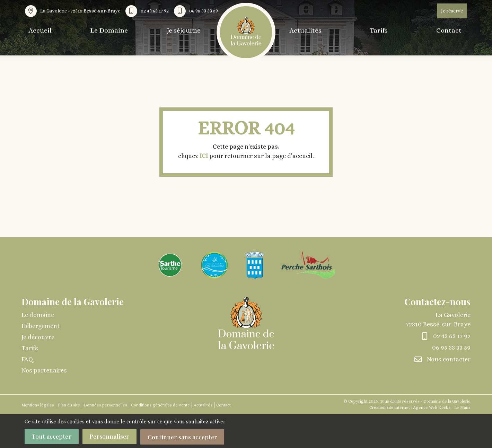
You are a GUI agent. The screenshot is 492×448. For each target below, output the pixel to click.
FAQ (27, 359)
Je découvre (38, 337)
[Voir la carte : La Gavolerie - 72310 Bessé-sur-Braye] (74, 11)
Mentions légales (38, 405)
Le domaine (38, 315)
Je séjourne (187, 30)
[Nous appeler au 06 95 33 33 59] (198, 11)
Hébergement (41, 326)
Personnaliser (113, 437)
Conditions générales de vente (160, 405)
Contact (452, 30)
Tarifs (379, 30)
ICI (204, 156)
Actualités (304, 30)
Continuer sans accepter (189, 437)
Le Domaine (111, 30)
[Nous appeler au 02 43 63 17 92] (149, 11)
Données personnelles (106, 405)
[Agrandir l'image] (170, 264)
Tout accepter (52, 437)
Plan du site (69, 405)
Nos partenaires (44, 370)
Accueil (39, 30)
